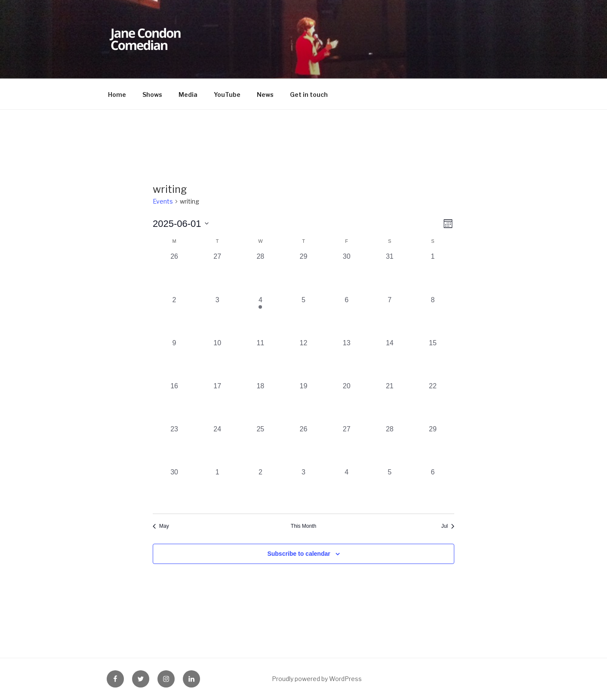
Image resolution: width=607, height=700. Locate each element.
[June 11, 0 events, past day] (260, 359)
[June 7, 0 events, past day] (390, 316)
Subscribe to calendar (299, 554)
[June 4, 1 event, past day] (260, 316)
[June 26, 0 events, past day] (303, 446)
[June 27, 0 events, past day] (347, 446)
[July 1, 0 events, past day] (217, 489)
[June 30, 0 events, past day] (174, 489)
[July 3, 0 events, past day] (303, 489)
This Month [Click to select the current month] (303, 526)
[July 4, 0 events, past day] (347, 489)
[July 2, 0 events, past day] (260, 489)
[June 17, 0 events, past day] (217, 403)
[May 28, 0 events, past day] (260, 273)
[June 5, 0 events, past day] (303, 316)
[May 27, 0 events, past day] (217, 273)
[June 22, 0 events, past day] (433, 403)
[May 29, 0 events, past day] (303, 273)
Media (188, 94)
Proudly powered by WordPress (317, 679)
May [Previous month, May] (161, 526)
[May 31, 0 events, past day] (390, 273)
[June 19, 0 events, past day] (303, 403)
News (265, 94)
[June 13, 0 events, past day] (347, 359)
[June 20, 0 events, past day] (347, 403)
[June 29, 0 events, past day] (433, 446)
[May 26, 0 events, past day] (174, 273)
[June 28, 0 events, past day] (390, 446)
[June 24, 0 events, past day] (217, 446)
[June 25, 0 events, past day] (260, 446)
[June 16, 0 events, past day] (174, 403)
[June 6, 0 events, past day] (347, 316)
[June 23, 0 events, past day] (174, 446)
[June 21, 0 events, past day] (390, 403)
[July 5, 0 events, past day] (390, 489)
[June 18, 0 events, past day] (260, 403)
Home (117, 94)
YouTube (227, 94)
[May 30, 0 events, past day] (347, 273)
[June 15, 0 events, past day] (433, 359)
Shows (152, 94)
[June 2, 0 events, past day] (174, 316)
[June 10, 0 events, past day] (217, 359)
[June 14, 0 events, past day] (390, 359)
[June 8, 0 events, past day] (433, 316)
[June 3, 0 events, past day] (217, 316)
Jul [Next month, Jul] (448, 526)
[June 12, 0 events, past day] (303, 359)
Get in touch (309, 94)
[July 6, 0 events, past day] (433, 489)
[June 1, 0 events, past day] (433, 273)
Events (163, 201)
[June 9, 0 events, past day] (174, 359)
